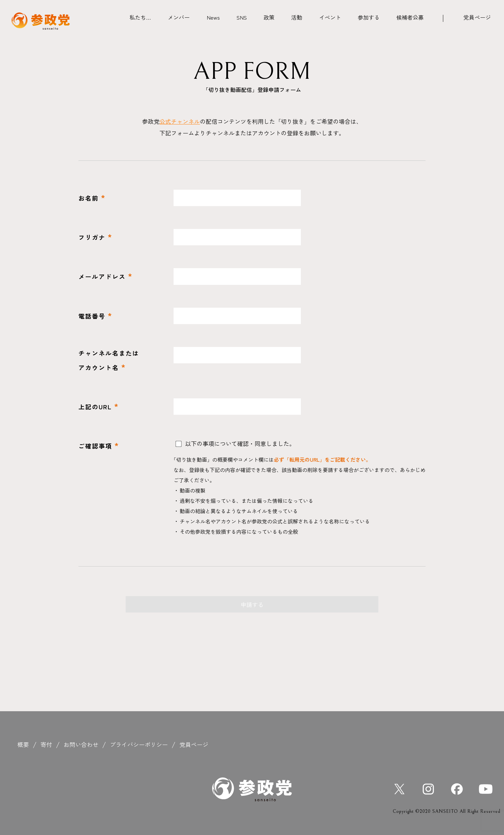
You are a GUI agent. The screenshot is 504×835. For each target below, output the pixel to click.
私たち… (140, 17)
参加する (369, 17)
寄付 (46, 744)
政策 (269, 17)
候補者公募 (410, 17)
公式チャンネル (180, 121)
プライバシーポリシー (139, 744)
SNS (242, 17)
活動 (297, 17)
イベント (330, 17)
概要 (23, 744)
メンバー (179, 17)
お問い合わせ (81, 744)
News (213, 17)
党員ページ (477, 17)
